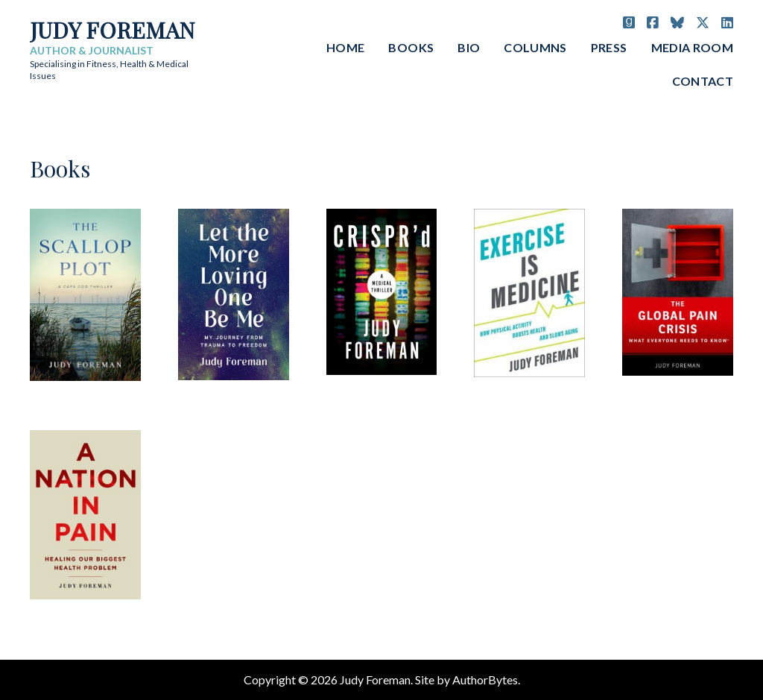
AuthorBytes (485, 679)
